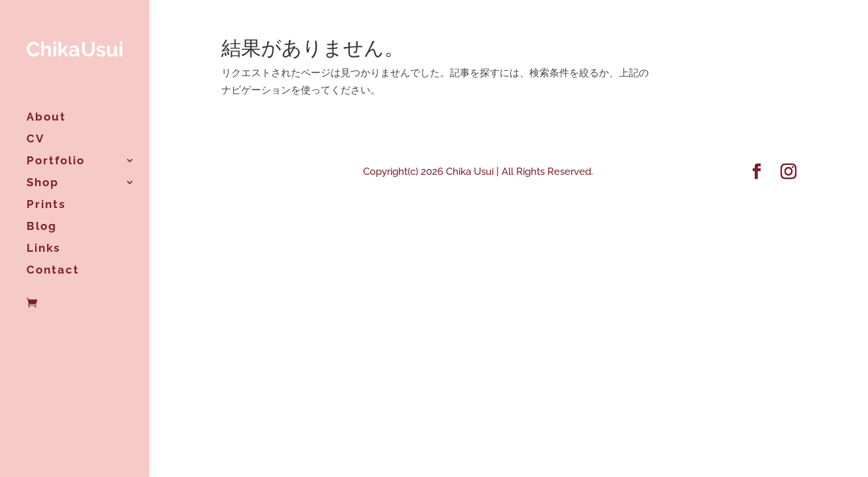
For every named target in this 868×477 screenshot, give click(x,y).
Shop (43, 183)
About (46, 118)
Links (43, 249)
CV (35, 139)
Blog (42, 227)
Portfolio (56, 161)
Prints (46, 205)
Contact (53, 271)
